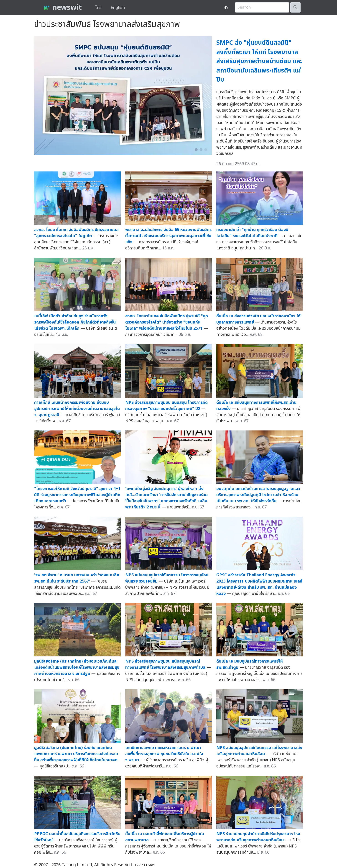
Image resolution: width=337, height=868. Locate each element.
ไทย (98, 8)
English (118, 8)
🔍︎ (295, 7)
